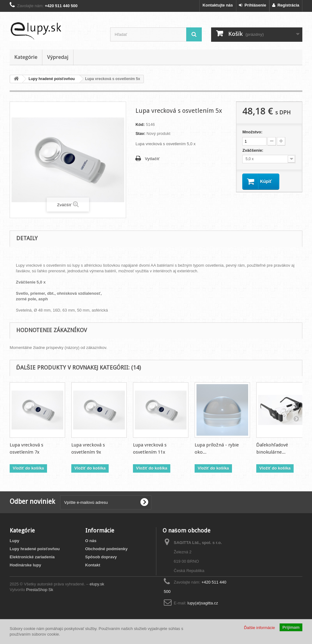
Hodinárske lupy (25, 565)
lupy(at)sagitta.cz (203, 603)
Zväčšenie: (253, 150)
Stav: (140, 134)
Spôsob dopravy (101, 557)
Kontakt (93, 565)
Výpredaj (58, 57)
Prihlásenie (253, 5)
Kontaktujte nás (218, 5)
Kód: (140, 124)
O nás (91, 541)
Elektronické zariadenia (32, 557)
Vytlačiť (152, 159)
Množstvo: (252, 132)
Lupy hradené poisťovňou (35, 549)
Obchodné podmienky (107, 549)
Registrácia (286, 5)
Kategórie (26, 57)
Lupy (14, 541)
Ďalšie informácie (259, 628)
